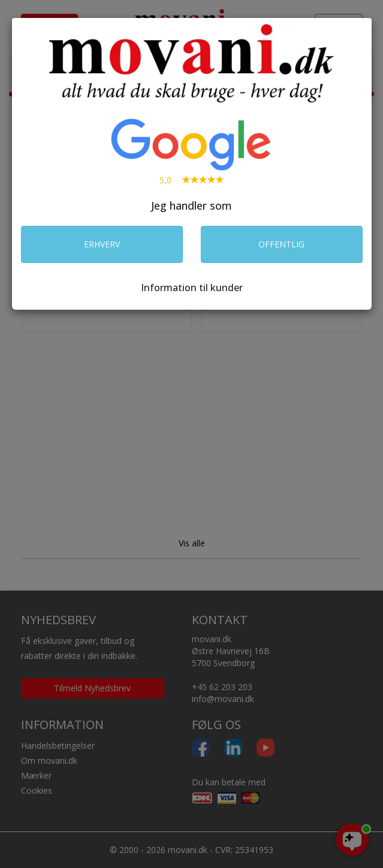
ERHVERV (102, 244)
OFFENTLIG (281, 244)
